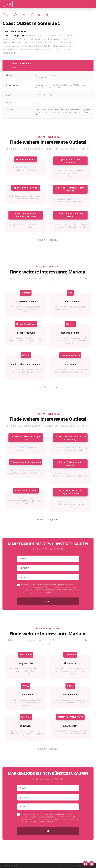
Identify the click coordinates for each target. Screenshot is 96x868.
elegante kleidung (26, 333)
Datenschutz (37, 585)
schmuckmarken (70, 301)
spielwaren (70, 364)
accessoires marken (26, 301)
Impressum (62, 866)
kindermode (70, 663)
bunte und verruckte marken (26, 364)
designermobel (26, 663)
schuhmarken (26, 695)
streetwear (26, 726)
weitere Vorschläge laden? (48, 240)
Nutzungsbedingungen (55, 585)
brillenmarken (70, 695)
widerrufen (50, 592)
